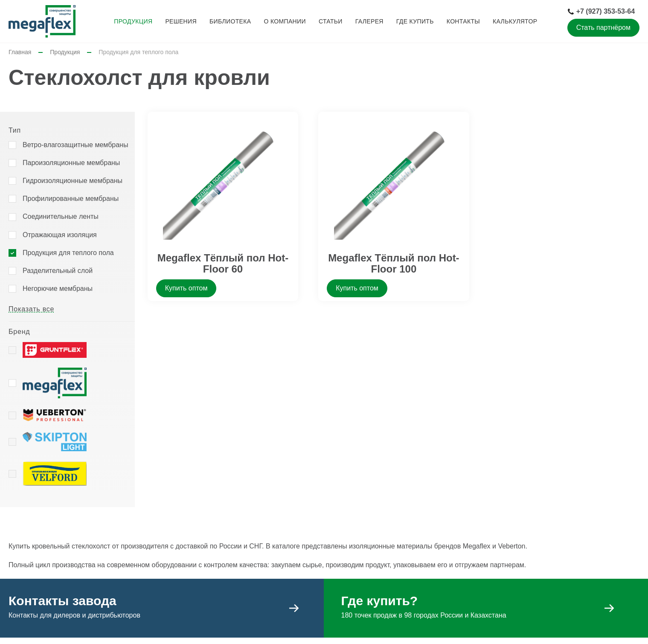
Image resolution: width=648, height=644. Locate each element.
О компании (285, 21)
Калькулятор (515, 21)
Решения (181, 21)
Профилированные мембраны (71, 199)
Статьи (331, 21)
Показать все (31, 309)
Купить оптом (186, 288)
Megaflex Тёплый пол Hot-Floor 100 (394, 263)
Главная (20, 52)
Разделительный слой (58, 271)
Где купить (415, 21)
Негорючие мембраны (58, 289)
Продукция (133, 21)
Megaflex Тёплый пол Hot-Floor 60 (223, 263)
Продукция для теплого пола (68, 253)
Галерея (369, 21)
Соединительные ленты (61, 216)
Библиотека (230, 21)
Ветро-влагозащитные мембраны (75, 145)
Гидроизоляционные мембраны (73, 181)
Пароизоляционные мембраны (71, 163)
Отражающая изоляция (60, 235)
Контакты (463, 21)
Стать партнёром (603, 28)
